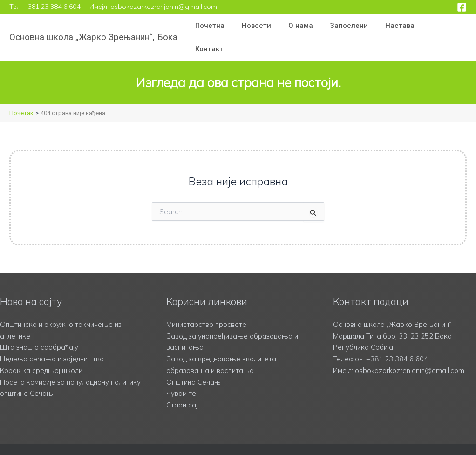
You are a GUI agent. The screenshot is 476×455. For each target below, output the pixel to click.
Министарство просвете (206, 302)
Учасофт (357, 439)
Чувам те (181, 372)
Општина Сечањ (194, 360)
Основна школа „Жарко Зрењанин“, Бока (93, 26)
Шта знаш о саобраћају (39, 326)
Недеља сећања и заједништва (52, 337)
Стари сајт (184, 383)
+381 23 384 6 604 (52, 7)
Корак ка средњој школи (41, 349)
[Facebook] (462, 7)
